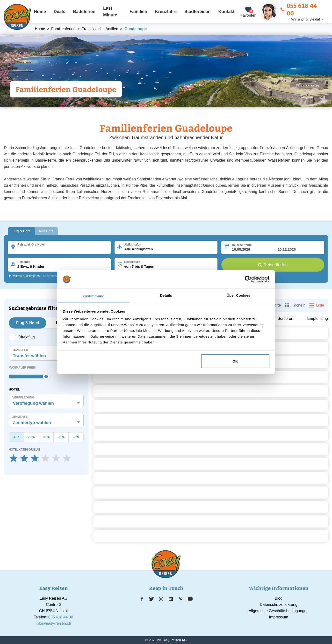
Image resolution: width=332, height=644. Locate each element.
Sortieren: (286, 319)
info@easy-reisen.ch (53, 623)
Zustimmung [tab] (94, 296)
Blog (279, 598)
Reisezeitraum (242, 245)
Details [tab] (166, 295)
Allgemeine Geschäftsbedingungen (279, 611)
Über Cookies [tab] (238, 295)
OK (235, 361)
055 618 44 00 (299, 9)
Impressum (278, 617)
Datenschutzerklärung (279, 605)
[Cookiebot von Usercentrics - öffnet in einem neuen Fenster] (248, 279)
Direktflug (22, 337)
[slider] (46, 377)
